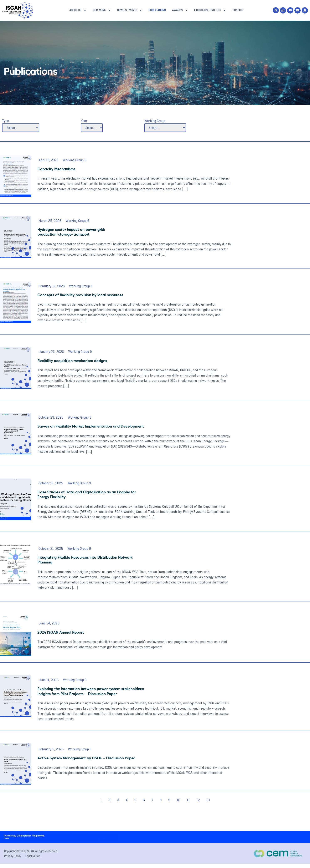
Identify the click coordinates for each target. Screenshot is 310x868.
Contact (238, 10)
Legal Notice (33, 856)
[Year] (92, 128)
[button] (276, 10)
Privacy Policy (13, 856)
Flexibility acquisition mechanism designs (72, 361)
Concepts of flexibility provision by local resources (80, 295)
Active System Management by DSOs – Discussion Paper (86, 758)
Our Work (102, 10)
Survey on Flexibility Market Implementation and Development (91, 427)
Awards (180, 10)
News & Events (130, 10)
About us (78, 10)
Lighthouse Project (210, 10)
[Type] (21, 128)
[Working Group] (165, 128)
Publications (157, 10)
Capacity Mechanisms (56, 169)
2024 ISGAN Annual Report (61, 633)
